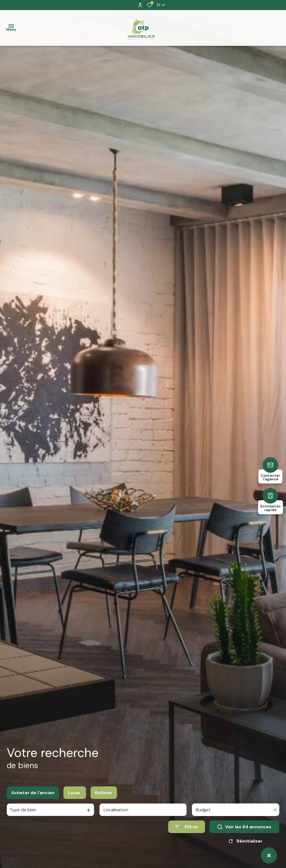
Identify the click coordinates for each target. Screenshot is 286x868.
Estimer (104, 793)
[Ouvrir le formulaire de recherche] (187, 827)
